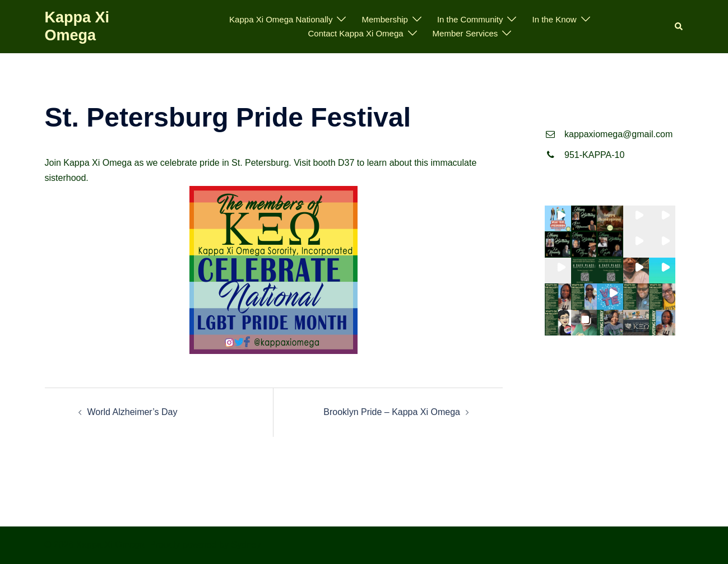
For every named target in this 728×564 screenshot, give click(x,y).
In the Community (470, 19)
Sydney (246, 545)
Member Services (465, 33)
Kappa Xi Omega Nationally (281, 19)
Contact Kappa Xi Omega (355, 33)
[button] (679, 27)
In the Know (554, 19)
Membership (385, 19)
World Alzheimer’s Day (133, 412)
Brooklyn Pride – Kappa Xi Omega (392, 412)
